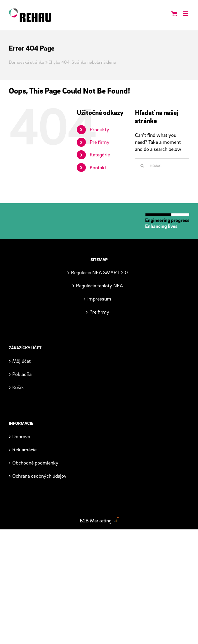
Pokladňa (22, 374)
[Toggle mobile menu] (186, 12)
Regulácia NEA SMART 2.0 (99, 272)
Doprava (21, 436)
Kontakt (98, 167)
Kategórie (100, 154)
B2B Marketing (96, 520)
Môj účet (21, 361)
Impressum (99, 299)
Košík (18, 387)
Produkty (99, 129)
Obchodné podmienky (35, 463)
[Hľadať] (142, 166)
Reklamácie (24, 449)
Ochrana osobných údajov (39, 476)
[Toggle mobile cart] (174, 12)
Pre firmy (100, 142)
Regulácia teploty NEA (99, 285)
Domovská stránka (27, 62)
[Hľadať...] (162, 166)
